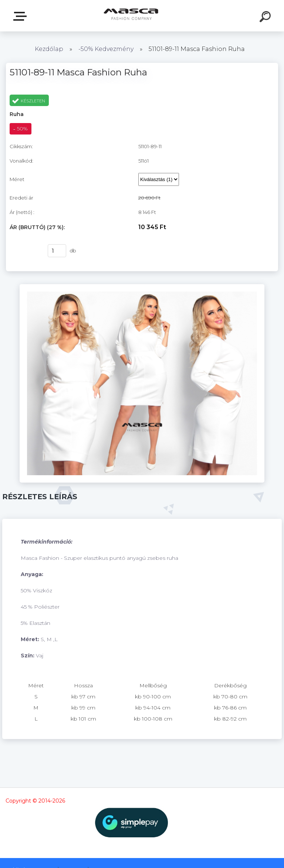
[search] (266, 18)
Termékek (21, 16)
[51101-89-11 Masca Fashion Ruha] (142, 287)
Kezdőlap (49, 49)
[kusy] (57, 251)
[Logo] (131, 16)
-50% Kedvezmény (106, 49)
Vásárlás (24, 251)
